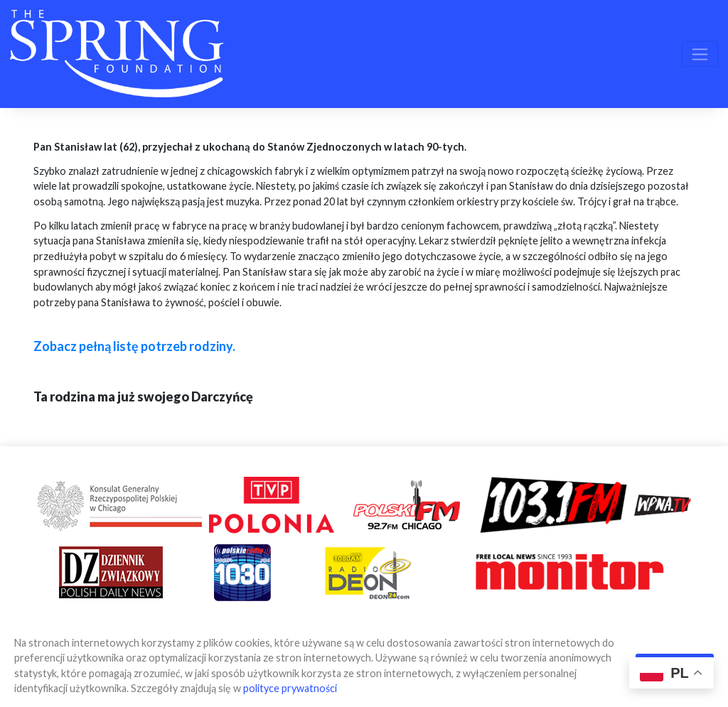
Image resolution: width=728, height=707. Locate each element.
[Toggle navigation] (700, 54)
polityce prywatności (290, 688)
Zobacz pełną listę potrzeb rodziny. (134, 346)
